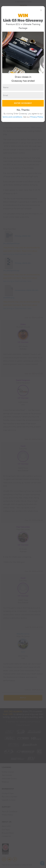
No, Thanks (23, 110)
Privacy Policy (37, 117)
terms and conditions (12, 117)
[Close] (41, 10)
